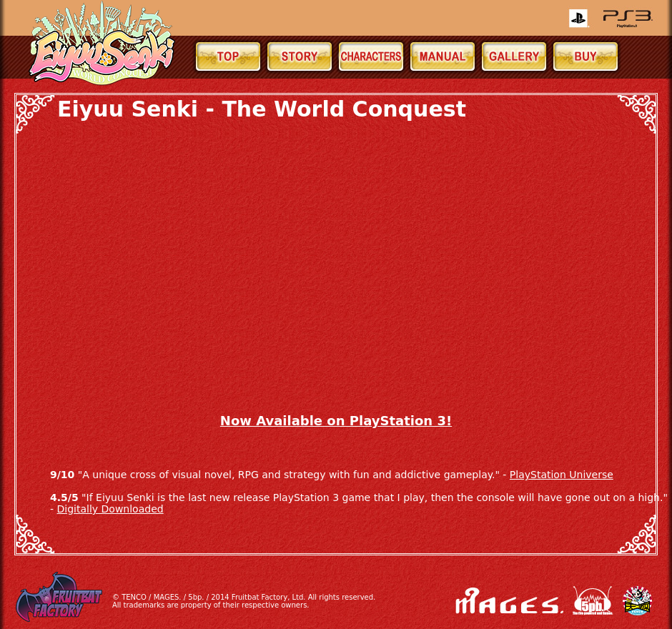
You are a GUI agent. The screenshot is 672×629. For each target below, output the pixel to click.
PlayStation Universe (562, 475)
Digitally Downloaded (110, 509)
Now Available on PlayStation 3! (336, 421)
